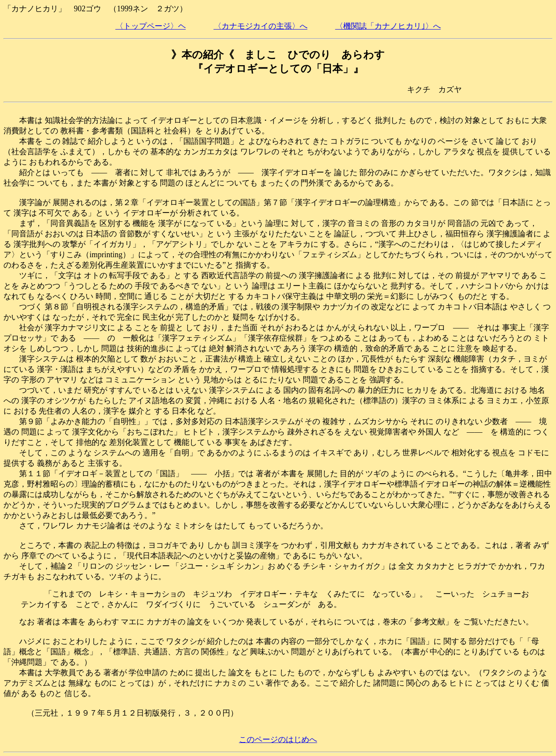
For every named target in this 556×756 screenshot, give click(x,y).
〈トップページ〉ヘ (151, 26)
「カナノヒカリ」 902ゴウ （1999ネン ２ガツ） (95, 9)
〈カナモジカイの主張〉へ (261, 26)
